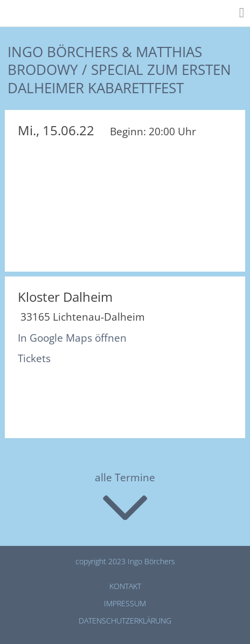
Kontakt (125, 586)
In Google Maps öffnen (72, 338)
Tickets (34, 358)
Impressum (125, 603)
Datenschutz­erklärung (125, 621)
